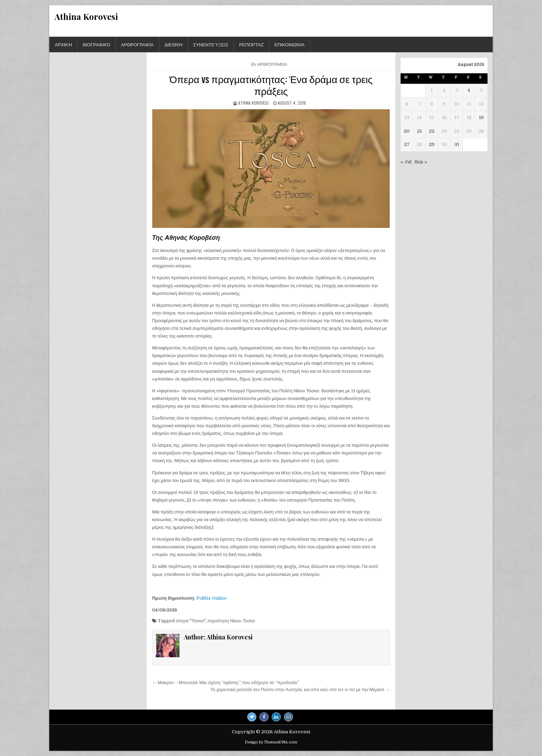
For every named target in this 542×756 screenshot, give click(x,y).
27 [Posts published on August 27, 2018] (407, 144)
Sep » (421, 162)
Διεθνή (173, 44)
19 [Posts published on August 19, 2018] (481, 117)
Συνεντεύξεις (211, 44)
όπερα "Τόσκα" (190, 621)
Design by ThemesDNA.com (271, 742)
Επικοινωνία (290, 44)
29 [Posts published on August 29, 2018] (432, 144)
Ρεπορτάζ (251, 44)
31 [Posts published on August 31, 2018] (457, 144)
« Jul (406, 162)
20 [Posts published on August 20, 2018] (407, 131)
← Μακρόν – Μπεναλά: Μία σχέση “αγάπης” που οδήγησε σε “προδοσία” (225, 683)
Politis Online (211, 598)
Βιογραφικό (96, 44)
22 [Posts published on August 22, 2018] (432, 131)
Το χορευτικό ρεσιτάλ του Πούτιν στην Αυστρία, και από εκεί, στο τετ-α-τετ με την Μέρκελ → (300, 690)
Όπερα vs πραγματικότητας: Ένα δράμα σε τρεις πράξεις (271, 85)
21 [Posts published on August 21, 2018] (419, 131)
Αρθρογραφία (137, 44)
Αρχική (63, 44)
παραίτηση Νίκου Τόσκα (231, 621)
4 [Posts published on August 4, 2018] (469, 90)
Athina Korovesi (86, 16)
